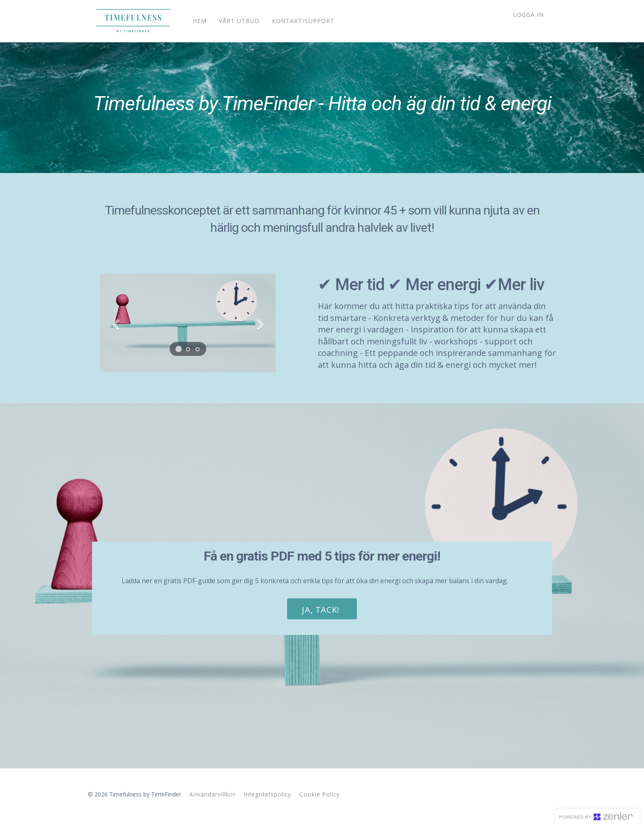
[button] (113, 323)
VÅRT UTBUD (235, 21)
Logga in (528, 15)
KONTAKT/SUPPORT (299, 21)
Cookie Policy (320, 794)
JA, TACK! (321, 610)
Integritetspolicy (268, 794)
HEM (195, 21)
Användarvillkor (213, 794)
